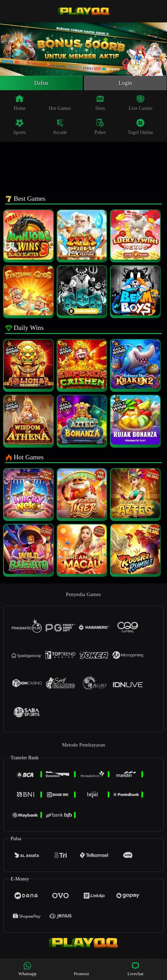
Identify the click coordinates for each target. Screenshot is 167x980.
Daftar (41, 84)
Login (125, 84)
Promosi (81, 969)
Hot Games (60, 104)
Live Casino (140, 104)
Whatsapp (27, 969)
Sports (20, 128)
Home (20, 104)
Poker (100, 128)
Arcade (60, 128)
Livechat (135, 969)
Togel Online (141, 128)
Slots (100, 104)
